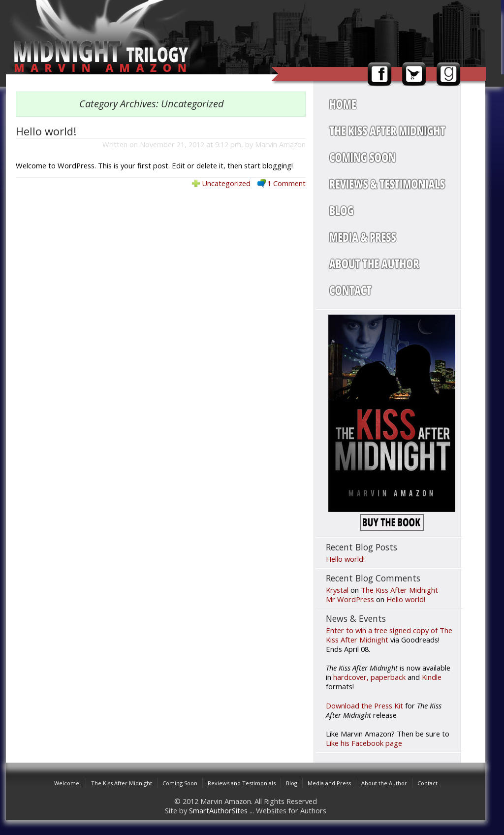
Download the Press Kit (364, 706)
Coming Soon (180, 783)
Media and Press (329, 783)
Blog (292, 783)
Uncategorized (226, 183)
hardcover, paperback (369, 677)
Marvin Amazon (280, 144)
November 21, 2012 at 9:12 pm (190, 144)
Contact (427, 783)
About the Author (384, 783)
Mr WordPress (350, 599)
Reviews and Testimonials (242, 783)
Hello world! (46, 131)
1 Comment (286, 183)
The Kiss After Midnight (399, 590)
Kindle (432, 677)
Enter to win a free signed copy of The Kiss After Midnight (389, 635)
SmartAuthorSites (218, 810)
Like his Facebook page (364, 743)
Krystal (337, 590)
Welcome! (67, 783)
